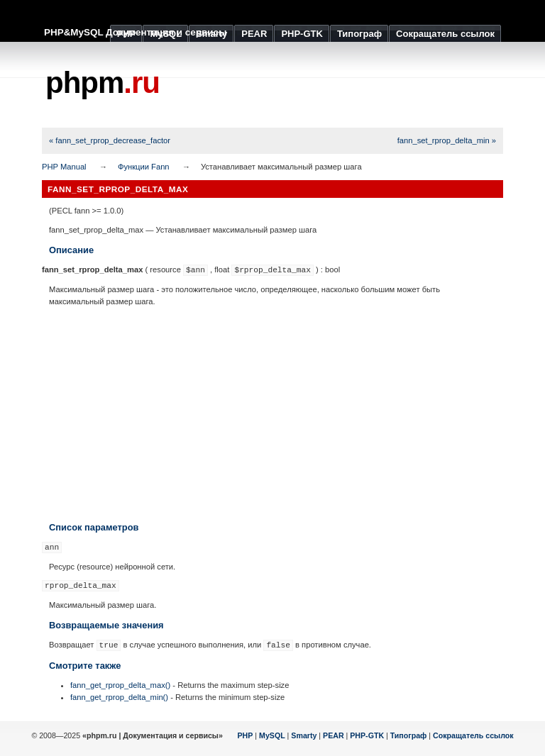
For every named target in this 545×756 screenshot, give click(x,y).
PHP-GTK (367, 735)
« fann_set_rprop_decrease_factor (110, 140)
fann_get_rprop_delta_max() (120, 685)
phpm (103, 83)
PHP (246, 735)
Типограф (409, 735)
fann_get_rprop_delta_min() (119, 697)
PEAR (334, 735)
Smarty (304, 735)
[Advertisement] (272, 414)
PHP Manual (64, 167)
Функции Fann (144, 167)
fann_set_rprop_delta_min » (447, 140)
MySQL (272, 735)
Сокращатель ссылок (473, 735)
